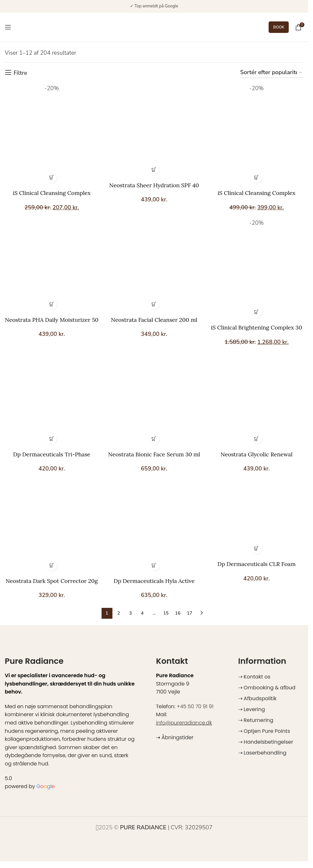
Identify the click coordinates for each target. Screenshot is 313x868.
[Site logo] (149, 27)
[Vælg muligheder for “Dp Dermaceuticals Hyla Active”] (154, 566)
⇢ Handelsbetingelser (266, 743)
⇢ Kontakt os (254, 677)
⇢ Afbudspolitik (257, 699)
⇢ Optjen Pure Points (264, 732)
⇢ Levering (252, 710)
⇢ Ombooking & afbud (267, 688)
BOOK (279, 27)
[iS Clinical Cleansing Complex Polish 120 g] (257, 135)
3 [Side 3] (130, 614)
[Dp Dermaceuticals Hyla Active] (154, 528)
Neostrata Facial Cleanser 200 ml (154, 319)
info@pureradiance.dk (184, 723)
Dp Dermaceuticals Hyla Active (154, 581)
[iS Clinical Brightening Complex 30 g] (257, 270)
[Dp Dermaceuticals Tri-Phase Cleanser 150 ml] (51, 401)
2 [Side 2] (118, 614)
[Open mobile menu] (8, 27)
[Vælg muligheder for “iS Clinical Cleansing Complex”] (51, 177)
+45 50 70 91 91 (195, 707)
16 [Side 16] (178, 614)
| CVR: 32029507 (166, 828)
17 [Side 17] (190, 614)
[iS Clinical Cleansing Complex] (51, 135)
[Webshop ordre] (271, 73)
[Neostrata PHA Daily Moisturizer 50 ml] (51, 266)
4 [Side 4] (142, 614)
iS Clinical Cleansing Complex (51, 193)
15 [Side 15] (166, 614)
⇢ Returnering (256, 721)
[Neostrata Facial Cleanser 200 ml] (154, 266)
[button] (154, 169)
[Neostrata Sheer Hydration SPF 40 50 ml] (154, 131)
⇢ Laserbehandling (262, 753)
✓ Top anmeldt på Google (154, 6)
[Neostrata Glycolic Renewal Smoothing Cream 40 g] (257, 401)
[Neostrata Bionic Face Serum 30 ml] (154, 401)
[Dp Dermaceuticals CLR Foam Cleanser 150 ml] (257, 520)
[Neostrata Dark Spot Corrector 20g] (51, 528)
